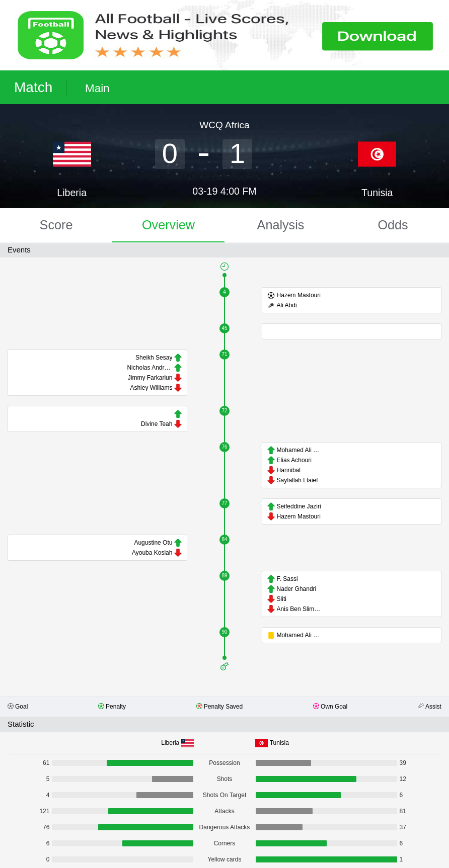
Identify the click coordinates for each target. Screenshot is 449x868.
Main (97, 88)
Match (33, 87)
